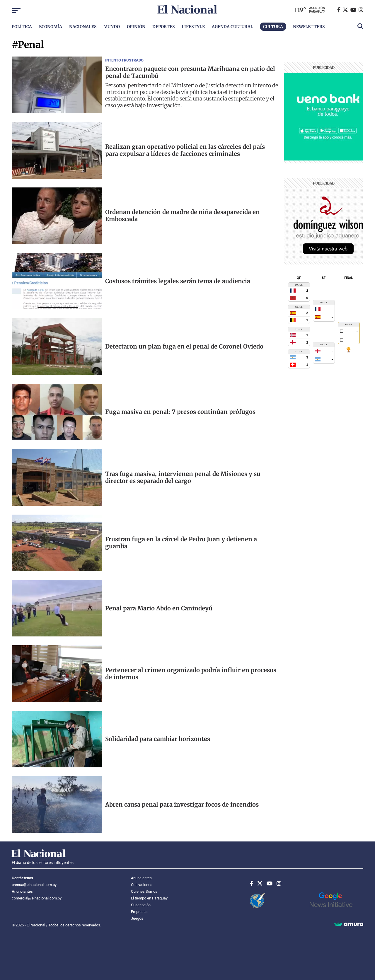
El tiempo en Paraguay (149, 898)
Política (22, 27)
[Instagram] (361, 10)
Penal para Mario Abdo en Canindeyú (159, 608)
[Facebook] (340, 10)
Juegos (137, 918)
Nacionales (83, 27)
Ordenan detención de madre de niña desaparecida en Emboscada (183, 216)
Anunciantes (141, 878)
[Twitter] (347, 10)
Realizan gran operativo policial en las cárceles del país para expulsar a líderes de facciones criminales (185, 150)
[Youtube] (354, 10)
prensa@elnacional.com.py (34, 885)
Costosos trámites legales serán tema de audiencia (178, 281)
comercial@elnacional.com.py (37, 898)
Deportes (163, 27)
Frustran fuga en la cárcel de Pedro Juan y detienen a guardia (181, 543)
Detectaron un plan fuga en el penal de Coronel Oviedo (184, 346)
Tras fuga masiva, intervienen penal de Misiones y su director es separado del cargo (183, 477)
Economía (51, 27)
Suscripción (141, 905)
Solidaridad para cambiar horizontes (158, 739)
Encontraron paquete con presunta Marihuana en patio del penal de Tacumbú (190, 72)
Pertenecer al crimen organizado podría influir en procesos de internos (191, 674)
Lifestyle (193, 27)
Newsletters (309, 27)
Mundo (112, 27)
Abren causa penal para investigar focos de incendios (182, 805)
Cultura (273, 27)
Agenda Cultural (232, 27)
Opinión (136, 27)
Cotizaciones (142, 885)
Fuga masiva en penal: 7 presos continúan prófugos (180, 412)
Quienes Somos (144, 891)
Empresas (139, 912)
